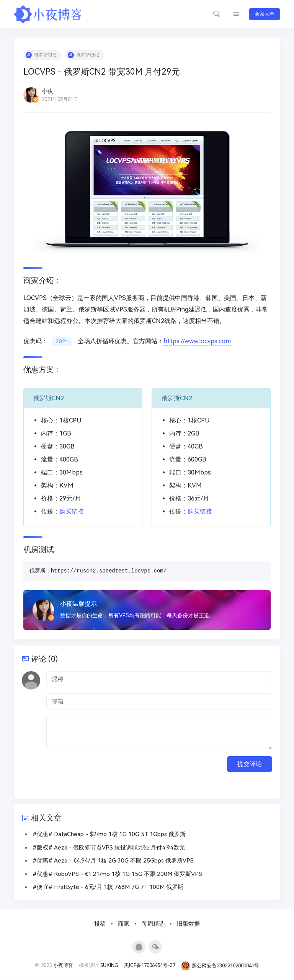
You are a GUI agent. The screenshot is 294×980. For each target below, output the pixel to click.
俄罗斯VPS (45, 55)
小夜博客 (63, 966)
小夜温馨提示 (78, 604)
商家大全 (265, 14)
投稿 (100, 924)
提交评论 (250, 764)
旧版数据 (188, 924)
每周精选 (153, 924)
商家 (124, 924)
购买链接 (72, 511)
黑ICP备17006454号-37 (150, 966)
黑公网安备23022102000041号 (220, 966)
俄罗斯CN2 (88, 55)
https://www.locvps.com (198, 342)
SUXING (109, 966)
